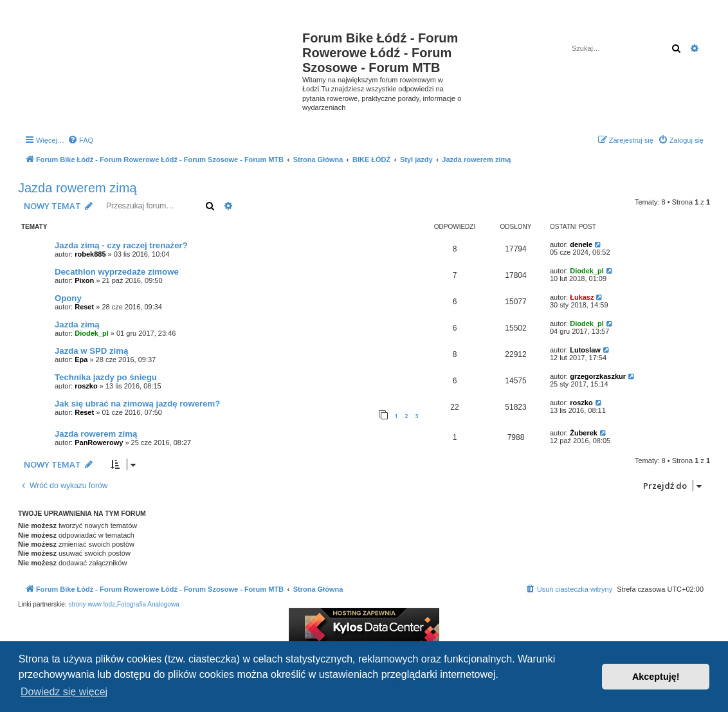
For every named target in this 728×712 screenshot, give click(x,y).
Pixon (84, 280)
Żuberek (584, 433)
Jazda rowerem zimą (77, 188)
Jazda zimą (77, 324)
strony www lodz (92, 604)
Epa (81, 360)
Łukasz (582, 297)
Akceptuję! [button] (656, 677)
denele (581, 244)
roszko (86, 386)
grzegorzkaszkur (598, 376)
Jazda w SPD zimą (91, 351)
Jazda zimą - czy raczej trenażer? (121, 245)
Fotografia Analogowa (148, 604)
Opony (68, 298)
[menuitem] (80, 140)
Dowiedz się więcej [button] (64, 692)
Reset (84, 307)
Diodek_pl (587, 271)
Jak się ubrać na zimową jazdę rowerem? (137, 404)
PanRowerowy (99, 443)
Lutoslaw (585, 350)
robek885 (90, 254)
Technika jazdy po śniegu (106, 377)
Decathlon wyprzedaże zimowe (117, 272)
